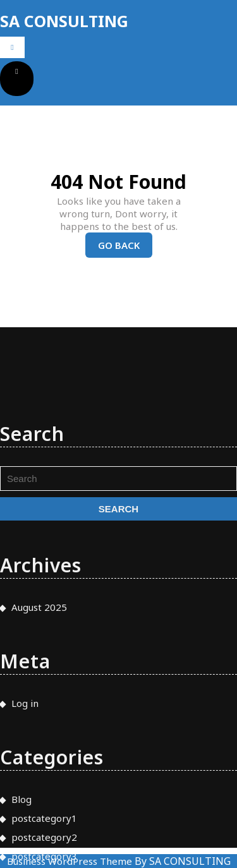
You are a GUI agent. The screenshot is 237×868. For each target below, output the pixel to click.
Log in (25, 769)
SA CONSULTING (64, 21)
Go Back (125, 248)
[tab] (12, 47)
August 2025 (39, 673)
